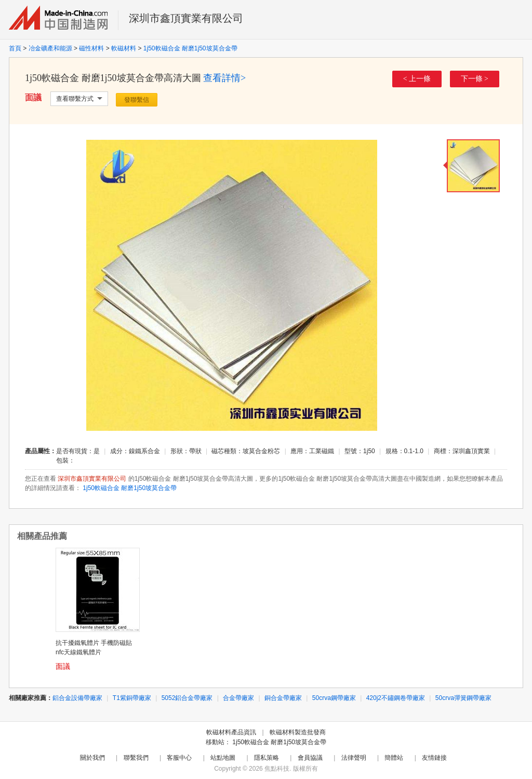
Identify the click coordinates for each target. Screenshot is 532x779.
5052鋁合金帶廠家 (187, 698)
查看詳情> (224, 78)
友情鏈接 (434, 758)
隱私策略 (267, 758)
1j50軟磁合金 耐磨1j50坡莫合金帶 (190, 48)
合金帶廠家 (238, 698)
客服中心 (179, 758)
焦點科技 (277, 769)
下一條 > (475, 79)
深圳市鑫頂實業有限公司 (186, 18)
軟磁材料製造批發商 (298, 732)
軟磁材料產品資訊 (231, 732)
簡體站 (394, 758)
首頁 (15, 48)
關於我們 (92, 758)
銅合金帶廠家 (283, 698)
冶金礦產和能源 (50, 48)
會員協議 (310, 758)
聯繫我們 (136, 758)
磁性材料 (91, 48)
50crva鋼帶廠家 (334, 698)
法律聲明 (354, 758)
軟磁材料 (124, 48)
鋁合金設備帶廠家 (77, 698)
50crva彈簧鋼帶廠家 (463, 698)
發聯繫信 (137, 100)
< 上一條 (417, 79)
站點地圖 (223, 758)
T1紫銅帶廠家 (132, 698)
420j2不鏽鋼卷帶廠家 (396, 698)
